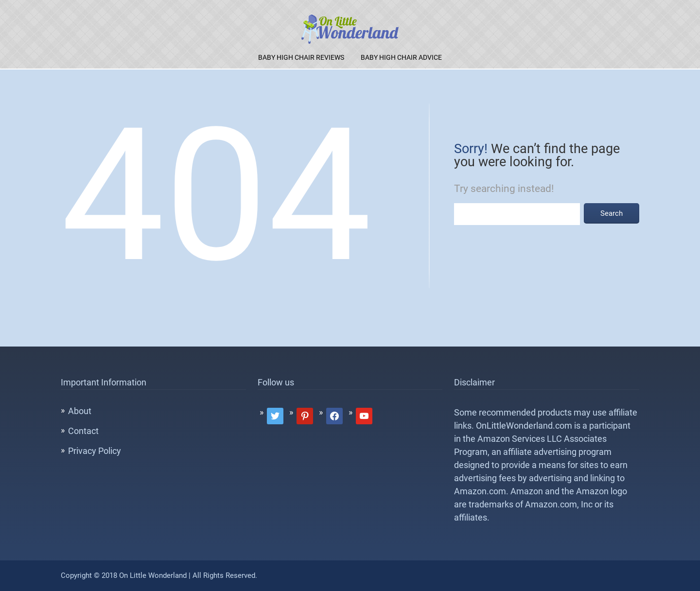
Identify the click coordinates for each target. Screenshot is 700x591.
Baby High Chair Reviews (301, 57)
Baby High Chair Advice (401, 57)
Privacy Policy (95, 451)
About (80, 411)
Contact (83, 431)
